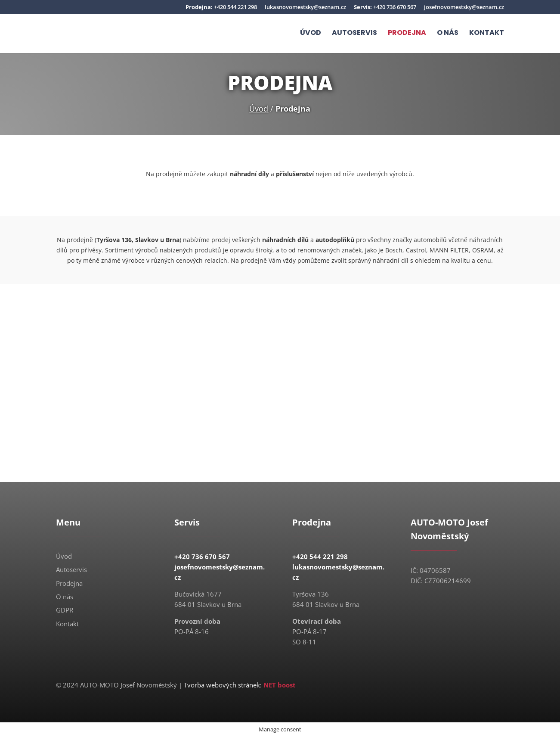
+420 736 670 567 (385, 8)
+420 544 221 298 (221, 8)
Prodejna (407, 34)
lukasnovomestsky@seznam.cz (305, 8)
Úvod (311, 34)
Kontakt (487, 34)
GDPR (65, 610)
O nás (448, 34)
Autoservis (354, 34)
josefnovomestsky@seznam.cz (464, 8)
